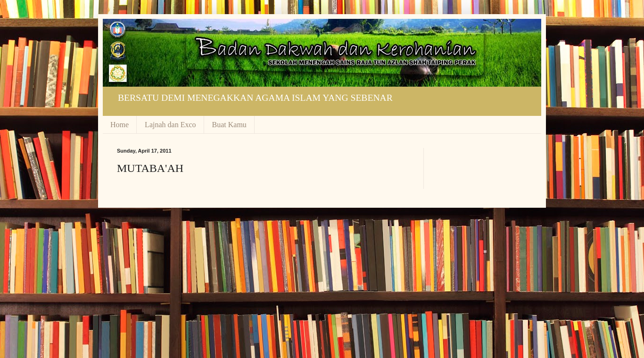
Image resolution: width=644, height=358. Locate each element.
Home (120, 125)
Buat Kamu (229, 125)
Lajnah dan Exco (170, 125)
